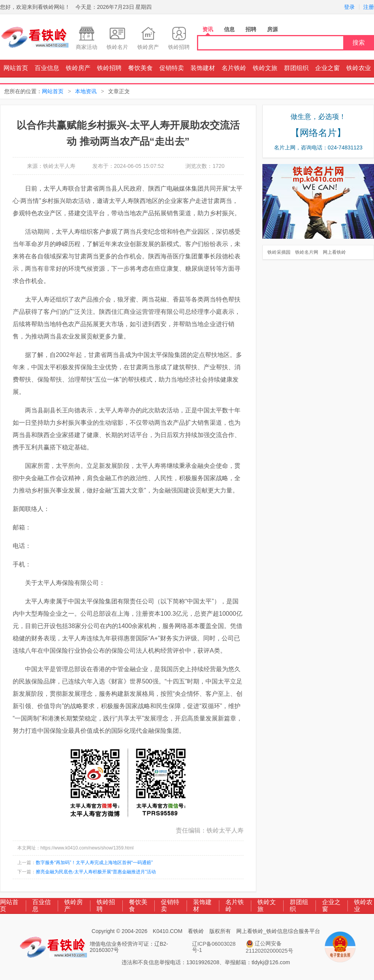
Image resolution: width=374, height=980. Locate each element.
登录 (349, 7)
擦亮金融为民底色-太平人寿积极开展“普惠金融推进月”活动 (96, 872)
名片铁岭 (234, 68)
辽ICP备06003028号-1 (214, 947)
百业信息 (47, 68)
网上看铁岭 (334, 252)
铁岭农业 (359, 68)
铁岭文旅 (265, 68)
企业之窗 (327, 68)
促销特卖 (172, 68)
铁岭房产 (78, 68)
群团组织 (296, 68)
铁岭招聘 (109, 68)
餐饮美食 (140, 68)
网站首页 (16, 68)
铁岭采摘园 (279, 252)
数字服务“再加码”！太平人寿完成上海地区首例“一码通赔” (94, 863)
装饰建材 (203, 68)
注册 (369, 7)
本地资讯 (86, 91)
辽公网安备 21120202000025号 (270, 947)
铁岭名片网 (307, 252)
